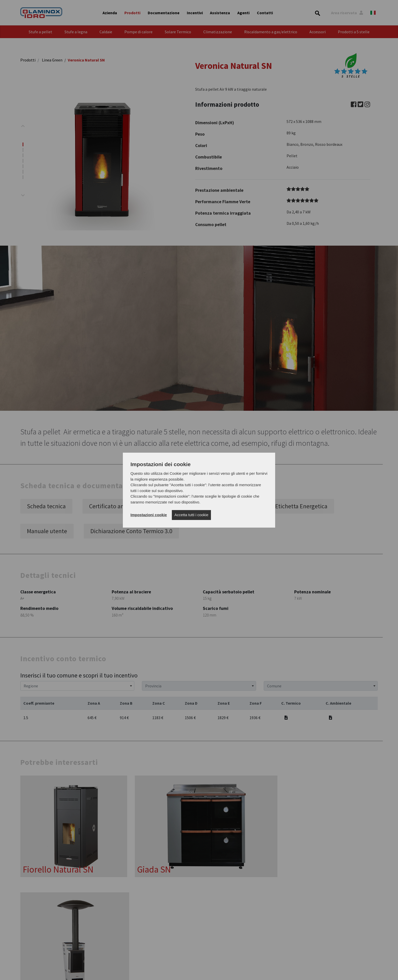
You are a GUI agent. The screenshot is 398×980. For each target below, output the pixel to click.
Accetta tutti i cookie (191, 515)
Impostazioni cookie (149, 515)
